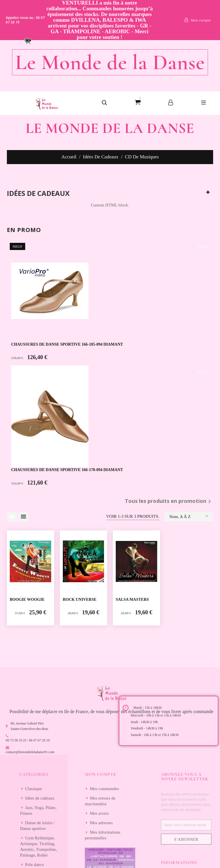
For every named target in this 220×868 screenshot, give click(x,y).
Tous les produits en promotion (169, 501)
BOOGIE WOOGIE (27, 600)
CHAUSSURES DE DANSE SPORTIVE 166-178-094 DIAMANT (67, 470)
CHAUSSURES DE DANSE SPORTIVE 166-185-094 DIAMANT (67, 344)
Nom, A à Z (189, 516)
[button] (30, 40)
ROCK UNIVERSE (80, 600)
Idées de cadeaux (38, 193)
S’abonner (186, 840)
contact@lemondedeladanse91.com (30, 752)
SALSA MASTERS (132, 600)
